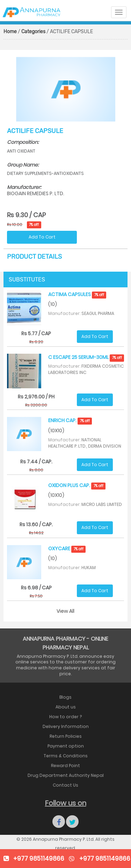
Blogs (65, 697)
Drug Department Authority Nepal (66, 775)
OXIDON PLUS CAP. (77, 485)
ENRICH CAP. (70, 420)
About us (66, 707)
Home (10, 32)
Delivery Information (66, 726)
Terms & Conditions (66, 756)
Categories (33, 32)
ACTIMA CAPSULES (77, 294)
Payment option (66, 746)
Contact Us (65, 785)
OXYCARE (67, 549)
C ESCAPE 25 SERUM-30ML (86, 357)
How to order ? (65, 717)
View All (65, 611)
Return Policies (66, 736)
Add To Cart (42, 237)
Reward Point (65, 766)
